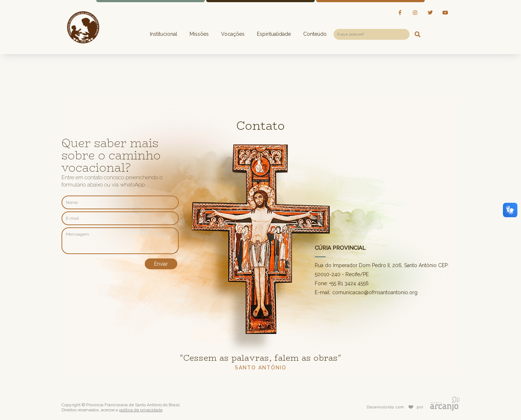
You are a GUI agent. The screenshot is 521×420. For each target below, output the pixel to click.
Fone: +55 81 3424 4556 (342, 283)
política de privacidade (141, 410)
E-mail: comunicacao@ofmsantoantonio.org (366, 292)
